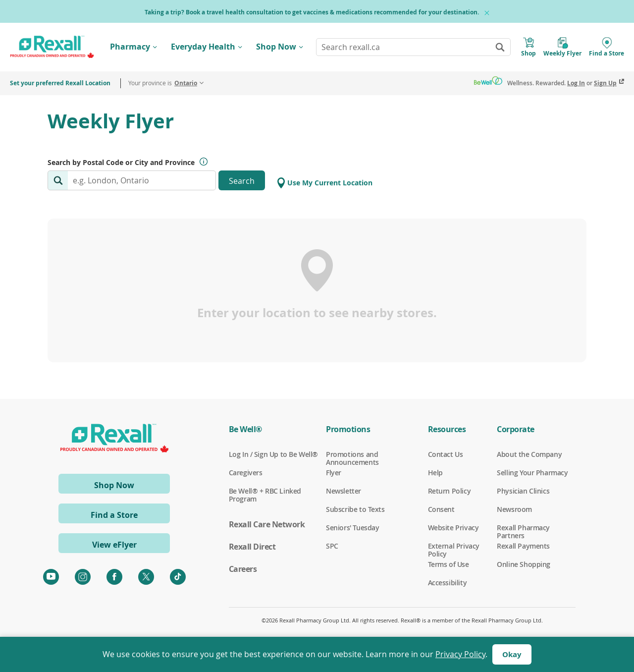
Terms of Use (449, 564)
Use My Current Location (325, 183)
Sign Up (605, 83)
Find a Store (114, 515)
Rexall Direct (252, 547)
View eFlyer (114, 545)
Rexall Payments (523, 546)
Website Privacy (453, 528)
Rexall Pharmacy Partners (523, 528)
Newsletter (343, 491)
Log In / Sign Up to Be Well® (273, 454)
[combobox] (413, 47)
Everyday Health (203, 47)
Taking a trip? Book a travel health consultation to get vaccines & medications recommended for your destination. (312, 12)
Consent (441, 509)
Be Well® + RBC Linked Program (265, 491)
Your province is (163, 83)
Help (435, 473)
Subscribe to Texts (355, 509)
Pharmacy (130, 47)
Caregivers (246, 473)
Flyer (334, 473)
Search (242, 181)
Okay (512, 654)
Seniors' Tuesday (352, 528)
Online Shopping (524, 564)
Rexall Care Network (267, 524)
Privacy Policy (460, 654)
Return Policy (449, 491)
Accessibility (448, 583)
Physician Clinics (523, 491)
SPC (332, 546)
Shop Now (276, 47)
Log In (576, 83)
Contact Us (446, 454)
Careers (243, 569)
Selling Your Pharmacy (532, 473)
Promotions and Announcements (352, 454)
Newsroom (514, 509)
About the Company (529, 454)
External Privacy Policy (454, 546)
